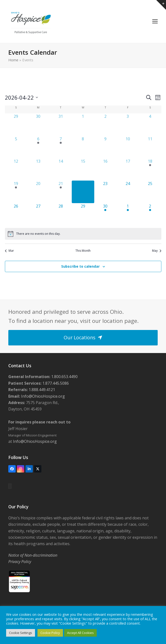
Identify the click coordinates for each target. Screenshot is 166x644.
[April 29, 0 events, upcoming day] (83, 214)
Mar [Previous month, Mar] (9, 251)
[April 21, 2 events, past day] (61, 192)
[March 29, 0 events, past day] (16, 125)
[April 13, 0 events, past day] (38, 169)
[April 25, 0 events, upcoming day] (150, 192)
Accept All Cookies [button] (80, 633)
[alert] (83, 234)
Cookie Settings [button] (21, 633)
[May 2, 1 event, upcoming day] (150, 214)
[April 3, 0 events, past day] (128, 125)
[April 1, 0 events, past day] (83, 125)
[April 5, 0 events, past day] (16, 147)
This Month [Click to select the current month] (83, 251)
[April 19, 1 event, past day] (16, 192)
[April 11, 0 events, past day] (150, 147)
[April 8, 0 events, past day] (83, 147)
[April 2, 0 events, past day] (105, 125)
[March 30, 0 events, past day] (38, 125)
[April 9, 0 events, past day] (105, 147)
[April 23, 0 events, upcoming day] (105, 192)
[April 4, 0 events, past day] (150, 125)
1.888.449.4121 (41, 390)
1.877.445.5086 (55, 383)
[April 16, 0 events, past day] (105, 169)
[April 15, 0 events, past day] (83, 169)
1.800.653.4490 (64, 377)
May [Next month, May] (157, 251)
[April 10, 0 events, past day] (128, 147)
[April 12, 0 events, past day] (16, 169)
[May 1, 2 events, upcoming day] (128, 214)
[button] (155, 21)
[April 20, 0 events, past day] (38, 192)
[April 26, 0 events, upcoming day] (16, 214)
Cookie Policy (50, 633)
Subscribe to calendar (80, 266)
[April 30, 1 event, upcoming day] (105, 214)
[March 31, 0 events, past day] (61, 125)
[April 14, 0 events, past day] (61, 169)
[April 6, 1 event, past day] (38, 147)
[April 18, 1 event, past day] (150, 169)
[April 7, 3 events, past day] (61, 147)
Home (13, 60)
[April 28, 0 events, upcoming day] (61, 214)
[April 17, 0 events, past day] (128, 169)
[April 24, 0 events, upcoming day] (128, 192)
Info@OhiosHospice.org (42, 396)
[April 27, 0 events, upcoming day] (38, 214)
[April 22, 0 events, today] (83, 192)
